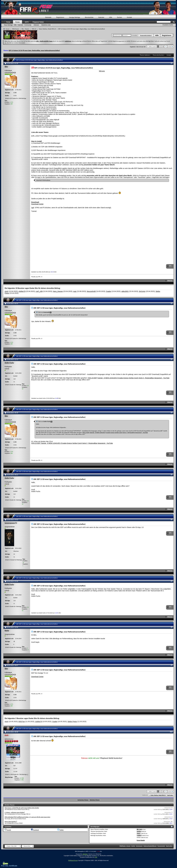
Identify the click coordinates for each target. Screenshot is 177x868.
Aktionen (36, 25)
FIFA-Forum (15, 29)
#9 (172, 665)
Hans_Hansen (58, 291)
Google (9, 830)
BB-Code (139, 829)
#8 (172, 627)
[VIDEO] (139, 835)
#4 (172, 412)
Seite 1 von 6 (153, 46)
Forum (17, 22)
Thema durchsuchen (158, 55)
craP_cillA (39, 291)
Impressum (139, 846)
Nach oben (170, 795)
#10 (171, 732)
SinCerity (142, 291)
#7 (172, 581)
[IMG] (139, 833)
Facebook (36, 830)
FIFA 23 (34, 29)
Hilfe (157, 35)
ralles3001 (125, 291)
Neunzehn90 (91, 291)
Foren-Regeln (141, 840)
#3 (172, 359)
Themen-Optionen (145, 55)
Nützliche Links (46, 25)
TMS (96, 857)
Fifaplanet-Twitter (38, 22)
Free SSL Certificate (9, 866)
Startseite (48, 17)
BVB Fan (22, 722)
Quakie (108, 291)
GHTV (27, 22)
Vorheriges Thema (83, 800)
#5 (172, 474)
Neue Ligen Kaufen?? (11, 821)
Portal (8, 22)
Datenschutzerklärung (150, 846)
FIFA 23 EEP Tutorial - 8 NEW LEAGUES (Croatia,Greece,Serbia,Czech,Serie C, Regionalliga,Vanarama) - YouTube (129, 378)
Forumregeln (161, 846)
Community (28, 25)
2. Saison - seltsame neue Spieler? (15, 812)
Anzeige (169, 55)
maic (75, 291)
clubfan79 (22, 291)
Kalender (101, 17)
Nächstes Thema (95, 800)
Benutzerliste (89, 17)
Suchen (120, 17)
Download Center (37, 204)
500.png (102, 71)
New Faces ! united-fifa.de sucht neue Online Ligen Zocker (22, 808)
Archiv (133, 846)
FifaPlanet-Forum (73, 860)
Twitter (62, 830)
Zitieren (169, 281)
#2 (172, 303)
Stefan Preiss (72, 722)
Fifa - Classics (25, 29)
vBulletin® (85, 854)
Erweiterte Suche (168, 25)
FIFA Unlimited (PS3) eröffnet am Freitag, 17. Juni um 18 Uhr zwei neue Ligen (27, 817)
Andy (6, 291)
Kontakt (129, 17)
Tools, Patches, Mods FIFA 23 (47, 29)
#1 (172, 63)
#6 (172, 519)
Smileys (139, 831)
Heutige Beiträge (75, 17)
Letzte (170, 47)
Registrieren (167, 35)
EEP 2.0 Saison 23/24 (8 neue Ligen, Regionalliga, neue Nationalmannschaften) (34, 50)
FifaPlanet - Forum (125, 846)
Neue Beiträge (8, 25)
